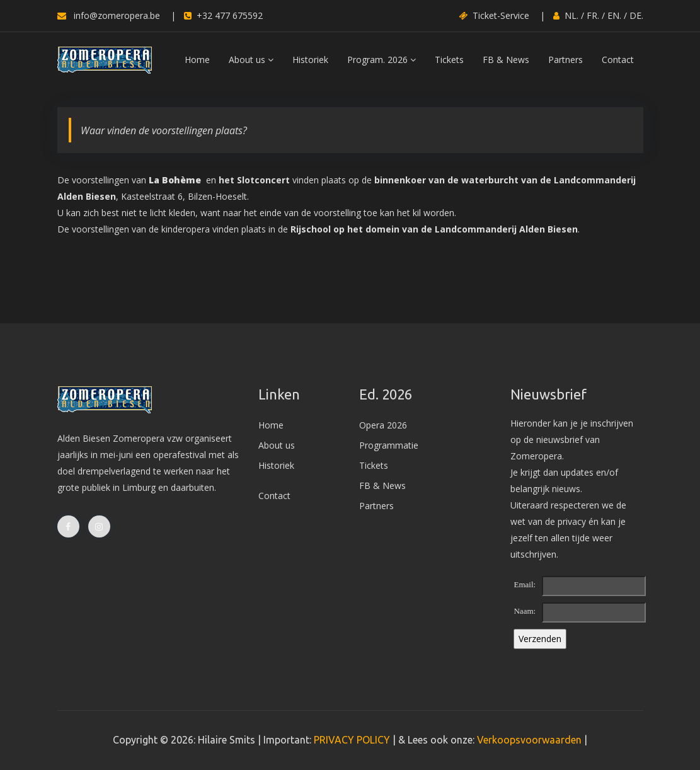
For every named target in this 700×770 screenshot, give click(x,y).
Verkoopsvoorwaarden (529, 740)
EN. (614, 15)
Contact (618, 60)
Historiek (310, 60)
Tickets (449, 60)
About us (251, 60)
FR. (593, 15)
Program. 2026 (382, 60)
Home (197, 60)
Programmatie (389, 445)
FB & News (506, 60)
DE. (636, 15)
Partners (565, 60)
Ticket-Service (494, 15)
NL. (571, 15)
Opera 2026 (383, 425)
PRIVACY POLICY (352, 740)
